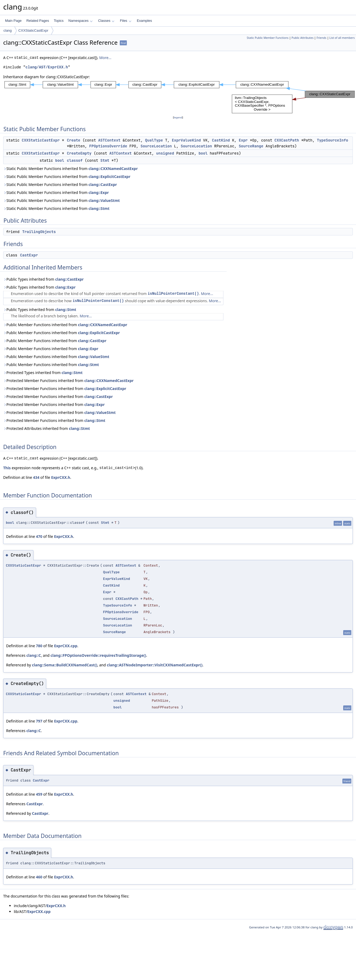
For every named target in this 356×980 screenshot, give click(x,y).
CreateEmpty (79, 153)
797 (39, 721)
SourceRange (251, 146)
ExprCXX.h (61, 477)
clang (8, 30)
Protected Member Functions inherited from (68, 381)
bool (203, 153)
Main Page (13, 21)
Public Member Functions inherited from (65, 325)
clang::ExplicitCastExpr (109, 177)
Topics (59, 21)
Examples (144, 21)
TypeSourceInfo (333, 140)
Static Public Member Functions (268, 38)
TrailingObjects (39, 232)
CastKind (221, 140)
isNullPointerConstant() (173, 294)
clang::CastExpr (103, 184)
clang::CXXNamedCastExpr (113, 169)
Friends (321, 38)
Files (126, 21)
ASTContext (109, 140)
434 (36, 477)
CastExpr (29, 255)
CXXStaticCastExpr (33, 30)
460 (39, 877)
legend (178, 117)
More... (105, 58)
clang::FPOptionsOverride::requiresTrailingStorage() (98, 655)
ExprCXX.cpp (66, 646)
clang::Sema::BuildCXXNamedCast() (65, 665)
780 (39, 646)
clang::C (34, 655)
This (7, 468)
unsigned (165, 153)
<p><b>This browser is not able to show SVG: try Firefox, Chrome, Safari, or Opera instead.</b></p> (180, 97)
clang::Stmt (99, 208)
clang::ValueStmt (104, 200)
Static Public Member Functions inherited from (70, 169)
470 (39, 536)
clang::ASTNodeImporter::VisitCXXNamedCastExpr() (155, 665)
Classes (106, 21)
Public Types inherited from (43, 279)
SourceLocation (156, 146)
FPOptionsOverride (108, 146)
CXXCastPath (287, 140)
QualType (154, 140)
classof (75, 160)
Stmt (105, 160)
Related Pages (38, 21)
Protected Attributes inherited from (46, 428)
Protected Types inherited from (43, 373)
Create (74, 140)
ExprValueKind (186, 140)
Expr (243, 140)
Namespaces (80, 21)
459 (39, 794)
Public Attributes (302, 38)
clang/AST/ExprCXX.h (47, 67)
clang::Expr (99, 192)
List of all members (342, 38)
